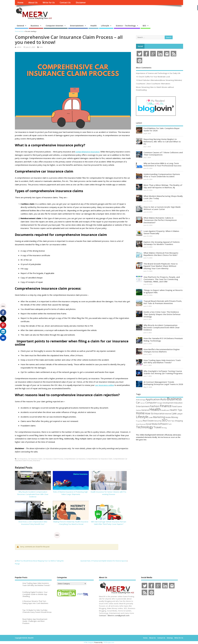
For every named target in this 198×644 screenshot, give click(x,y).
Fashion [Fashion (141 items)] (155, 406)
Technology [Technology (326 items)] (145, 427)
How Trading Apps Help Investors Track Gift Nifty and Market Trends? (162, 361)
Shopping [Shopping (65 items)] (179, 421)
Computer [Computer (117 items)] (151, 402)
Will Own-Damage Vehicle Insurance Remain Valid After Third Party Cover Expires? (109, 523)
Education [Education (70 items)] (178, 403)
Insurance (37, 461)
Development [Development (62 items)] (168, 403)
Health (94, 26)
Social (140, 46)
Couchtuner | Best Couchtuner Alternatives (153, 84)
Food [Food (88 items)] (174, 406)
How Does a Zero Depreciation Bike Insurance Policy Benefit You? (33, 523)
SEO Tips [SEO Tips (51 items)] (171, 421)
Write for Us (49, 3)
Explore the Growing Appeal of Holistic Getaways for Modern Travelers (162, 243)
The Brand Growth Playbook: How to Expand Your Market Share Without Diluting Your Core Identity (161, 266)
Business (35, 26)
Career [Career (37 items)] (143, 403)
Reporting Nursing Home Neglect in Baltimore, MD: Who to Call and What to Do (162, 141)
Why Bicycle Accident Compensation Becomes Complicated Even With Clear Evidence (33, 494)
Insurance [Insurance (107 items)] (159, 413)
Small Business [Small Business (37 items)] (141, 424)
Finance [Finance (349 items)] (166, 406)
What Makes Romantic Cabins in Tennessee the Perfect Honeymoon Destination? (160, 220)
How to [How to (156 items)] (149, 413)
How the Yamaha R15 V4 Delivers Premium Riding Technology (163, 339)
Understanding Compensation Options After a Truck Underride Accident (162, 175)
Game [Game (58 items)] (180, 406)
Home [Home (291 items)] (140, 413)
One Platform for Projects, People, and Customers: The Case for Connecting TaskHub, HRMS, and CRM (162, 279)
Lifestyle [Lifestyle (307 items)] (142, 417)
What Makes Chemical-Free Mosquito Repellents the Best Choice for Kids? (161, 254)
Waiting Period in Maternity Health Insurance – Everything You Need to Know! (71, 523)
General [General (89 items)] (145, 410)
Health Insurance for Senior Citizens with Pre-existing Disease (109, 493)
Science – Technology (126, 26)
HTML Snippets (89, 642)
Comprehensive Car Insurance (75, 459)
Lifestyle (105, 26)
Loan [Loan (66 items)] (151, 417)
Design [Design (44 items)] (160, 403)
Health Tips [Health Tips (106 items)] (176, 410)
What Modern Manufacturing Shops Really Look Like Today (163, 197)
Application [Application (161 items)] (153, 399)
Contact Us (65, 3)
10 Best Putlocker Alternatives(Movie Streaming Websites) (159, 80)
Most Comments (144, 68)
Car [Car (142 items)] (138, 402)
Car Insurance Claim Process (53, 459)
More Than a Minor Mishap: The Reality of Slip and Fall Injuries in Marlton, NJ (163, 186)
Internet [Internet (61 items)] (168, 414)
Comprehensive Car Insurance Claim (99, 459)
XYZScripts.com (109, 642)
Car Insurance (22, 459)
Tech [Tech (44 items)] (170, 424)
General (20, 26)
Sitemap (170, 638)
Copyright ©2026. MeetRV (24, 638)
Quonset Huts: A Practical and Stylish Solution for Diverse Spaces (103, 561)
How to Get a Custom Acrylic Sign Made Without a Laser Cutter (162, 208)
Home (20, 3)
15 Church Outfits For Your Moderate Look (153, 77)
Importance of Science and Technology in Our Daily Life (158, 73)
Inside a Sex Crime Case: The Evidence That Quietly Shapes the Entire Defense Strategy (162, 314)
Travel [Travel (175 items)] (157, 427)
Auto (41, 47)
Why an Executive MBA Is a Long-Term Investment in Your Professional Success (162, 164)
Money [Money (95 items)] (175, 417)
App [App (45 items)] (144, 400)
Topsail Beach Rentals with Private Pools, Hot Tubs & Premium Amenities (163, 302)
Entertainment (77, 26)
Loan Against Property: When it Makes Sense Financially (161, 232)
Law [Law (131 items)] (174, 413)
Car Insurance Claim (35, 459)
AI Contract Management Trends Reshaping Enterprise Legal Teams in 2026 (163, 383)
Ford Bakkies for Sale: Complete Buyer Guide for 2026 (162, 129)
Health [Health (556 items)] (155, 409)
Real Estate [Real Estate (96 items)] (148, 421)
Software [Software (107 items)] (163, 424)
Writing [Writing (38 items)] (164, 428)
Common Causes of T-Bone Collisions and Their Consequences (163, 154)
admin (19, 47)
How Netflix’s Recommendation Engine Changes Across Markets (162, 350)
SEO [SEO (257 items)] (165, 420)
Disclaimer (81, 3)
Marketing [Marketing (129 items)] (159, 417)
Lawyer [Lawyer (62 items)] (180, 414)
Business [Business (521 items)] (174, 399)
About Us (33, 3)
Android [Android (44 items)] (139, 400)
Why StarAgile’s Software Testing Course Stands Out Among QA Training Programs (163, 372)
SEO (144, 26)
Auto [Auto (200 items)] (163, 399)
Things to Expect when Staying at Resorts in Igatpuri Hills (163, 291)
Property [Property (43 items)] (139, 421)
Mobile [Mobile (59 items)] (168, 417)
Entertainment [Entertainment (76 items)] (143, 406)
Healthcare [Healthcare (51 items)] (165, 410)
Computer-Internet (54, 26)
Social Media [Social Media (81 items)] (152, 424)
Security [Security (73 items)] (158, 421)
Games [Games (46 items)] (139, 410)
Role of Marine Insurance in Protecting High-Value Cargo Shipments (71, 493)
